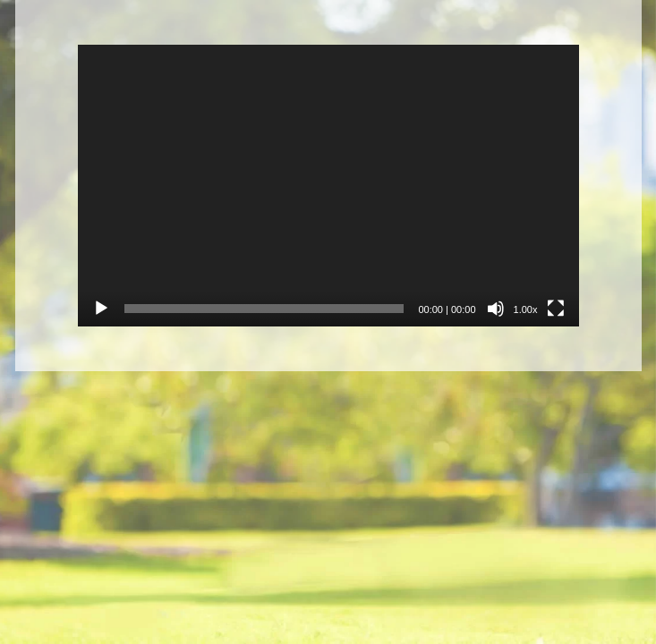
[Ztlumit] (496, 309)
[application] (328, 186)
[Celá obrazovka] (556, 309)
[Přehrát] (101, 309)
